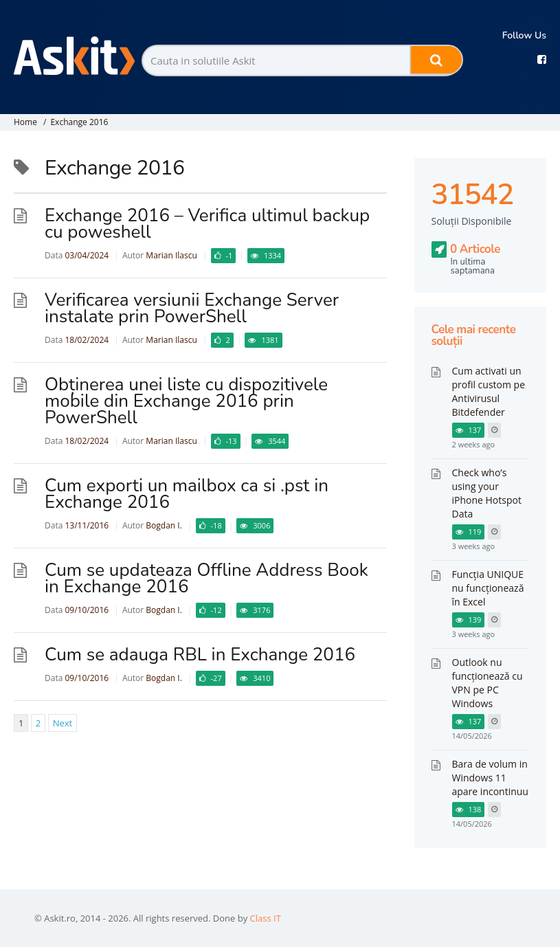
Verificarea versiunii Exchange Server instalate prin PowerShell (192, 308)
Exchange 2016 (79, 122)
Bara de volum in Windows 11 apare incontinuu (490, 778)
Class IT (266, 918)
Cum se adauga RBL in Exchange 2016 (200, 655)
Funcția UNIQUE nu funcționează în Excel (488, 588)
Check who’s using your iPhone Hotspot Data (487, 493)
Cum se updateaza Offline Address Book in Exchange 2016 (206, 578)
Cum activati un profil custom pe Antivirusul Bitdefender (489, 391)
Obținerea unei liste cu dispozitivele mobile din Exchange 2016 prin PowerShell (186, 401)
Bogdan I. (164, 525)
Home (25, 122)
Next (63, 723)
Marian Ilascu (171, 255)
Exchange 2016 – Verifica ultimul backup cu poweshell (207, 224)
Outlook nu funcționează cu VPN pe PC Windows (488, 683)
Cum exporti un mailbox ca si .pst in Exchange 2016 (187, 494)
